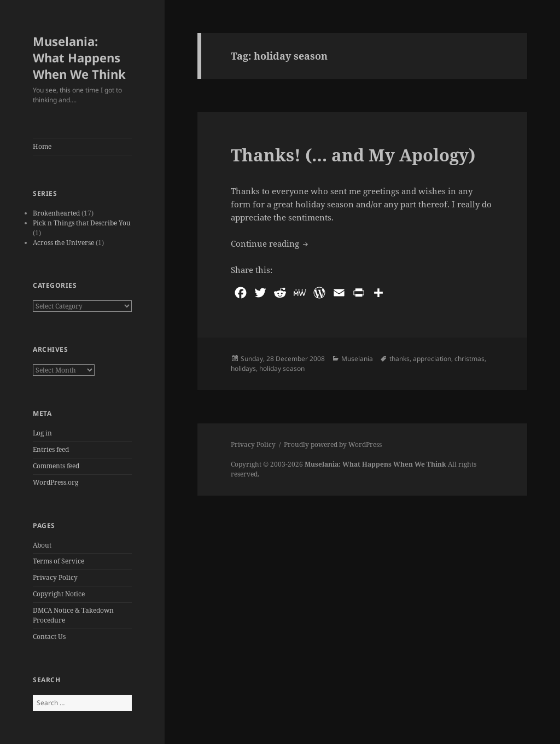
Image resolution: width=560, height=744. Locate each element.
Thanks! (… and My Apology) (353, 155)
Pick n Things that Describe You (82, 223)
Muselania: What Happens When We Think (79, 57)
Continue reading (270, 243)
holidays (243, 368)
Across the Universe (63, 243)
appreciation (432, 359)
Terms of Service (59, 561)
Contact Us (49, 637)
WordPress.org (56, 482)
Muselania (357, 359)
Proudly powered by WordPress (333, 444)
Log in (42, 433)
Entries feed (51, 449)
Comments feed (56, 466)
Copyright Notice (59, 594)
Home (42, 146)
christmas (469, 359)
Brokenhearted (56, 213)
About (42, 545)
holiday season (282, 368)
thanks (399, 359)
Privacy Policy (55, 577)
